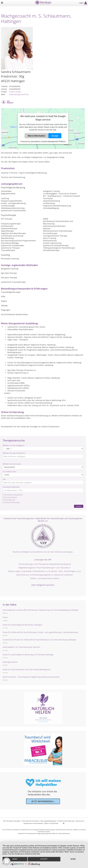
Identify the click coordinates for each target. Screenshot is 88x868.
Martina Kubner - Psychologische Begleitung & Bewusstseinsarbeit (31, 677)
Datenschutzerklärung (66, 821)
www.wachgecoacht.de (19, 94)
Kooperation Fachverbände (33, 823)
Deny (15, 859)
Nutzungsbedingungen (49, 821)
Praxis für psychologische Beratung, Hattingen (22, 625)
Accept (55, 136)
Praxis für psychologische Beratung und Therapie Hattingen (28, 655)
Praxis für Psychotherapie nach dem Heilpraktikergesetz (27, 669)
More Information (36, 136)
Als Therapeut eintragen (12, 821)
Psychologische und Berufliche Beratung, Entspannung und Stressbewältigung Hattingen (41, 610)
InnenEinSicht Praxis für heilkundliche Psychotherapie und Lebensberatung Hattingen (39, 640)
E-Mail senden (15, 92)
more (73, 859)
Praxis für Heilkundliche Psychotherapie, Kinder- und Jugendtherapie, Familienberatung (40, 632)
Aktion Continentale (51, 823)
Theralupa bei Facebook (30, 821)
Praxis (5, 617)
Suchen (79, 506)
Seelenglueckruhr (10, 662)
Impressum (80, 821)
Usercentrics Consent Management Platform (48, 141)
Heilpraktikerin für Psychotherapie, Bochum (21, 647)
